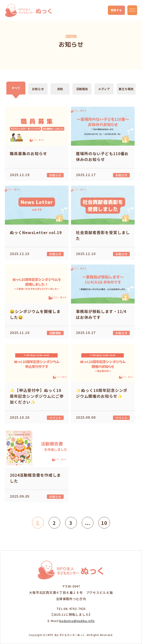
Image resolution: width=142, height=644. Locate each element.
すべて (16, 88)
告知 (60, 89)
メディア (104, 89)
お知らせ (38, 89)
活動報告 (82, 89)
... (88, 523)
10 (104, 523)
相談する (116, 10)
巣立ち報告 (126, 89)
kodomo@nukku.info (77, 621)
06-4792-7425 (75, 609)
